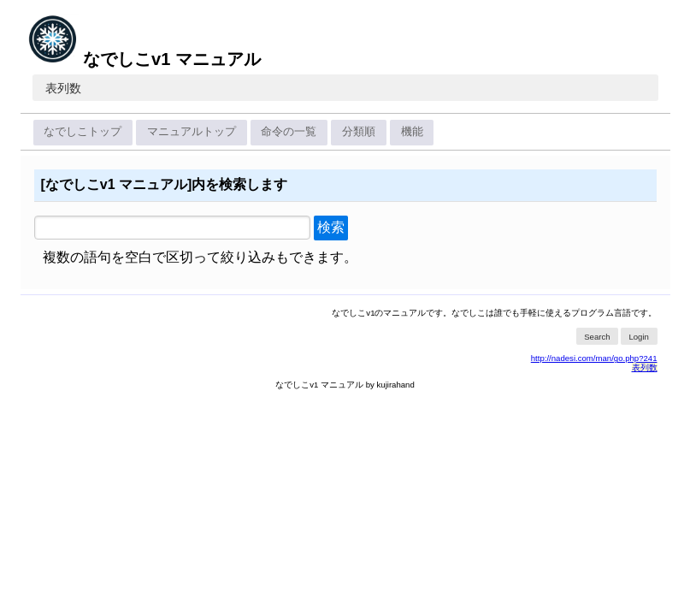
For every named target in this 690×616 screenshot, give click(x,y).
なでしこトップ (83, 131)
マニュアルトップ (192, 131)
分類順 (359, 131)
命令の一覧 (289, 131)
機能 (412, 131)
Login (638, 337)
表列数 (63, 88)
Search (597, 337)
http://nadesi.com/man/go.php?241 (594, 358)
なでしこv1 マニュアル (144, 59)
